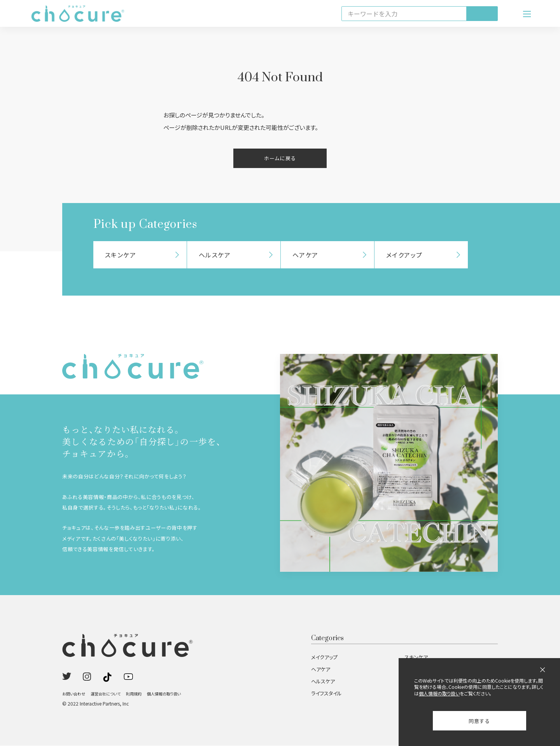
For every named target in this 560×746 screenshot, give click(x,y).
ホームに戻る (280, 158)
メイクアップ (324, 658)
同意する (479, 721)
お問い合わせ (74, 694)
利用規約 (134, 694)
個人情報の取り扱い (164, 694)
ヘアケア (321, 670)
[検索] (482, 14)
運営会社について (106, 694)
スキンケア (416, 658)
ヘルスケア (323, 682)
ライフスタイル (326, 694)
